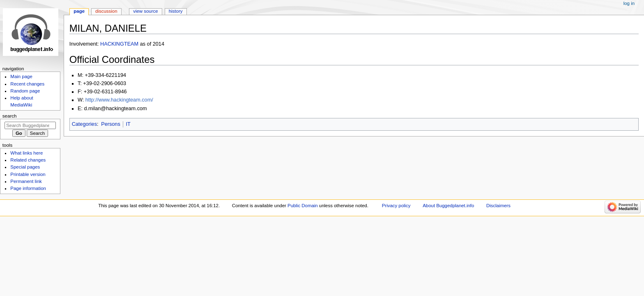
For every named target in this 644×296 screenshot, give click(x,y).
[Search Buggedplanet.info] (30, 125)
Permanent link (26, 181)
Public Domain (303, 206)
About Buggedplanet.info (448, 206)
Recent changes (27, 84)
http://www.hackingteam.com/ (119, 100)
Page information (28, 188)
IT (128, 124)
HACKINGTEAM (119, 44)
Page (79, 11)
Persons (111, 124)
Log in (629, 3)
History (176, 11)
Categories (84, 124)
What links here (26, 153)
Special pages (25, 167)
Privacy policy (396, 206)
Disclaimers (498, 206)
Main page (21, 76)
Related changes (28, 160)
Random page (25, 91)
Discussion (106, 11)
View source (145, 11)
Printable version (28, 174)
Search (10, 116)
